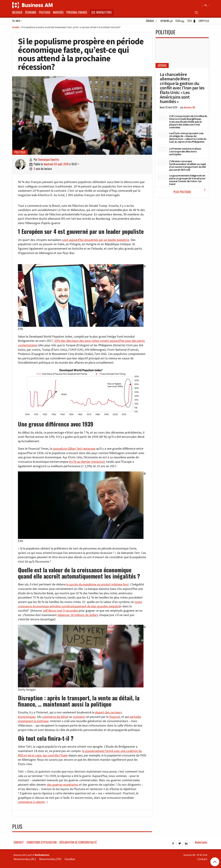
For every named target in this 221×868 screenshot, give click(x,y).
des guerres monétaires (63, 785)
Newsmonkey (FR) (50, 859)
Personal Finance (77, 12)
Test (191, 21)
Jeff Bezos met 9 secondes (60, 611)
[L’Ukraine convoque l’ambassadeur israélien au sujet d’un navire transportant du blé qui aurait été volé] (162, 163)
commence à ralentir (31, 802)
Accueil (16, 27)
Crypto (204, 21)
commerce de (51, 717)
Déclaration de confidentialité (78, 842)
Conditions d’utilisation (42, 842)
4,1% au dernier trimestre (87, 462)
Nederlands (201, 842)
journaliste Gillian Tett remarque (74, 449)
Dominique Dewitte (49, 160)
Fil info (17, 21)
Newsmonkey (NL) (25, 859)
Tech (180, 21)
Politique (45, 12)
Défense (162, 66)
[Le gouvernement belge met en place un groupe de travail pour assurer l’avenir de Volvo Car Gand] (162, 177)
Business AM (189, 107)
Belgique (17, 12)
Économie (31, 12)
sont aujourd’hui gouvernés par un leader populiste (96, 240)
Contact (19, 842)
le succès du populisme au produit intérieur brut (97, 584)
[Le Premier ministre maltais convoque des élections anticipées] (162, 149)
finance (114, 717)
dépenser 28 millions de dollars (78, 615)
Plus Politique (190, 191)
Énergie (152, 21)
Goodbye (70, 859)
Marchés (58, 12)
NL (207, 5)
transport (79, 717)
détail (64, 717)
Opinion (166, 21)
